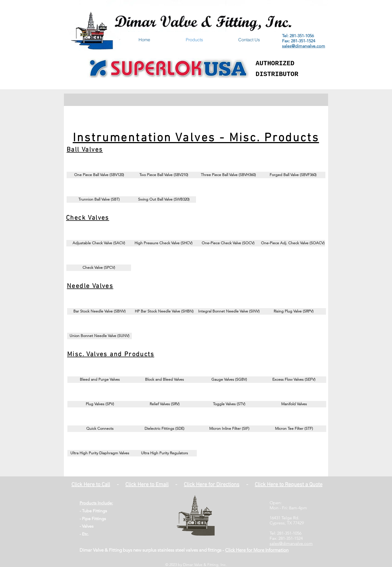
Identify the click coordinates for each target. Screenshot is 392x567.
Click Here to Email (147, 485)
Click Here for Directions (212, 485)
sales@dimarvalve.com (304, 46)
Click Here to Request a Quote (289, 485)
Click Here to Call (91, 485)
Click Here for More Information (257, 550)
